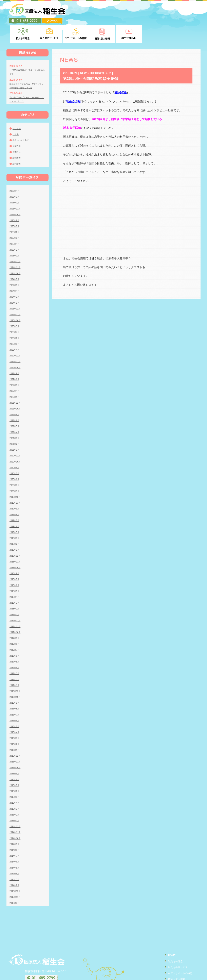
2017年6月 (15, 636)
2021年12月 (16, 383)
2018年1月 (15, 595)
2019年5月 (15, 512)
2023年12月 (16, 289)
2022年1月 (15, 377)
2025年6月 (15, 212)
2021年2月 (15, 424)
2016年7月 (15, 695)
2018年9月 (15, 554)
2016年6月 (15, 701)
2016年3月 (15, 718)
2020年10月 (16, 442)
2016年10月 (16, 677)
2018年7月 (15, 559)
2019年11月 (16, 483)
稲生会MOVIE (173, 964)
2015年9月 (15, 754)
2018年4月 (15, 577)
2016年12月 (16, 671)
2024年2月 (15, 277)
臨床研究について (175, 976)
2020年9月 (15, 448)
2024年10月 (16, 253)
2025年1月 (15, 236)
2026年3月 (15, 177)
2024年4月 (15, 271)
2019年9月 (15, 489)
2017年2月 (15, 659)
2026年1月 (15, 183)
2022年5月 (15, 365)
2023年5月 (15, 324)
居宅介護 (17, 126)
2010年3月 (15, 883)
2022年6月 (15, 359)
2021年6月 (15, 401)
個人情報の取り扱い (177, 970)
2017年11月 (16, 607)
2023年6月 (15, 318)
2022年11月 (16, 342)
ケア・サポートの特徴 (178, 953)
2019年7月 (15, 501)
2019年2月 (15, 524)
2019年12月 (16, 477)
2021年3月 (15, 418)
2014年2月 (15, 865)
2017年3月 (15, 654)
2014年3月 (15, 860)
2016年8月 (15, 689)
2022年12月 (16, 336)
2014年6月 (15, 842)
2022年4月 (15, 371)
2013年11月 (16, 877)
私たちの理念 (173, 941)
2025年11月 (16, 189)
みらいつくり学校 (22, 120)
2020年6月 (15, 459)
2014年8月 (15, 830)
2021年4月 (15, 412)
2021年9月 (15, 395)
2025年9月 (15, 201)
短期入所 (17, 132)
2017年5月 (15, 642)
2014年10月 (16, 818)
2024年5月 (15, 265)
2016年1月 (15, 730)
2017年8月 (15, 624)
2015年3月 (15, 789)
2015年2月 (15, 795)
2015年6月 (15, 771)
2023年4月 (15, 330)
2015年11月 (16, 742)
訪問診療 (17, 144)
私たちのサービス (175, 947)
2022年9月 (15, 354)
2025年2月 (15, 230)
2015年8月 (15, 760)
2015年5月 (15, 777)
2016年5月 (15, 707)
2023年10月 (16, 301)
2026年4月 (15, 171)
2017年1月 (15, 665)
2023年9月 (15, 306)
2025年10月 (16, 195)
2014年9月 (15, 824)
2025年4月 (15, 224)
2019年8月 (15, 495)
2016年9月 (15, 683)
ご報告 (16, 115)
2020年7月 (15, 454)
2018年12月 (16, 536)
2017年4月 (15, 648)
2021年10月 (16, 389)
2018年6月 (15, 565)
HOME (168, 935)
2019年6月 (15, 506)
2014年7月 (15, 836)
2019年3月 (15, 518)
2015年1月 (15, 801)
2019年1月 (15, 530)
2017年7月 (15, 630)
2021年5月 (15, 406)
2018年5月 (15, 571)
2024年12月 (16, 242)
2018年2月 (15, 589)
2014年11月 (16, 812)
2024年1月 (15, 283)
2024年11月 (16, 248)
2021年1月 (15, 430)
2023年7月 (15, 312)
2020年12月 (16, 436)
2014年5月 (15, 848)
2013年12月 (16, 871)
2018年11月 (16, 542)
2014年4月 (15, 854)
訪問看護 (17, 138)
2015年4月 (15, 783)
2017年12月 (16, 601)
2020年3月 (15, 465)
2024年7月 (15, 259)
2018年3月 (15, 583)
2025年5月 (15, 218)
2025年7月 (15, 206)
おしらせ (17, 109)
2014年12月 (16, 807)
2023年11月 (16, 295)
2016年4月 (15, 712)
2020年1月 (15, 471)
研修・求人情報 (174, 959)
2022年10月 (16, 348)
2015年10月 (16, 748)
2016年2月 (15, 724)
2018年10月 (16, 548)
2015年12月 (16, 736)
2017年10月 (16, 612)
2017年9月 (15, 618)
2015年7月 (15, 765)
